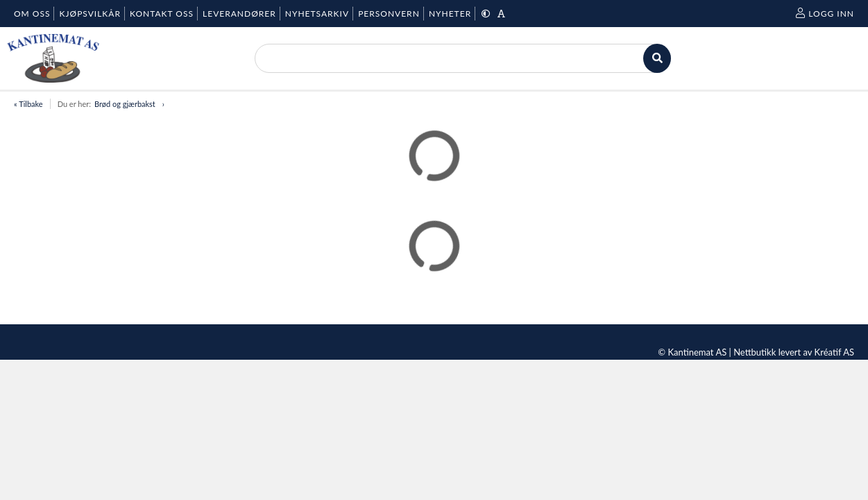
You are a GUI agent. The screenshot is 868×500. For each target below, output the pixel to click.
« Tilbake (28, 104)
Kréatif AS (834, 352)
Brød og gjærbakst (125, 104)
